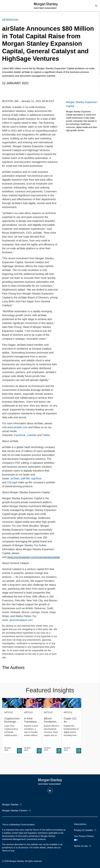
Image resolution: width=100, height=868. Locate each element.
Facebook (20, 435)
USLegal (12, 482)
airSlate (15, 478)
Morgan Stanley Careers (15, 811)
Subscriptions (80, 824)
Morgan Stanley (10, 805)
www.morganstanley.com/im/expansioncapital (33, 557)
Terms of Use (81, 846)
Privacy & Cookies (83, 830)
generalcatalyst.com (21, 620)
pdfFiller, (26, 478)
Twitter (46, 435)
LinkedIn (32, 435)
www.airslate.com (17, 427)
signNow (36, 478)
